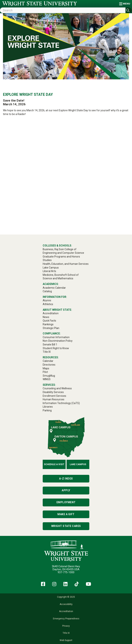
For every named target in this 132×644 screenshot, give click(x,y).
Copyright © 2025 (66, 597)
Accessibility (66, 604)
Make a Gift (66, 514)
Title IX (66, 633)
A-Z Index (66, 479)
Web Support (66, 640)
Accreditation (66, 611)
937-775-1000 (66, 572)
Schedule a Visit (54, 464)
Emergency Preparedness (66, 619)
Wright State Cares (66, 526)
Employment (66, 502)
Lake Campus (78, 464)
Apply (66, 490)
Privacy (66, 626)
